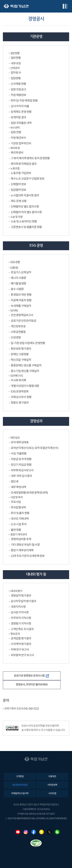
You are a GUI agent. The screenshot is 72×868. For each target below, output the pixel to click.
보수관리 (15, 128)
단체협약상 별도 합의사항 (25, 207)
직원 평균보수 (18, 138)
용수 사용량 (17, 289)
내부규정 (16, 64)
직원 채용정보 (18, 95)
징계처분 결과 (18, 117)
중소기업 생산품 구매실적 (25, 371)
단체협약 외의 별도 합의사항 (26, 212)
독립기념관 (16, 6)
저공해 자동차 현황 (21, 300)
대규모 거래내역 (20, 519)
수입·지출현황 (19, 454)
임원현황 (16, 78)
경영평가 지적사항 (21, 624)
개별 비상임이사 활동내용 (25, 386)
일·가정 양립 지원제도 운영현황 (28, 343)
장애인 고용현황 (20, 354)
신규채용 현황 (18, 84)
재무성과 (15, 438)
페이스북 (34, 832)
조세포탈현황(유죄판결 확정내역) (29, 493)
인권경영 (16, 338)
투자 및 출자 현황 (20, 513)
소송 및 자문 (17, 217)
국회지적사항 (18, 607)
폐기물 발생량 (18, 284)
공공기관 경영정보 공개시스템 (31, 676)
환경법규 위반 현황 (21, 295)
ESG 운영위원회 (20, 392)
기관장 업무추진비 (21, 144)
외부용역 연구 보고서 (22, 655)
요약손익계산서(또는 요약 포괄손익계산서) (34, 448)
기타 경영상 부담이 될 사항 (25, 545)
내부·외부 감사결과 (21, 476)
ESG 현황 (15, 262)
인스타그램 (26, 832)
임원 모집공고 (18, 90)
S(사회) (14, 311)
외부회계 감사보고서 (22, 470)
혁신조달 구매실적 (21, 360)
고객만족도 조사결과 (22, 629)
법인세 (14, 482)
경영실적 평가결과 (21, 596)
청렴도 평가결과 (20, 403)
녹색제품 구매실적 (21, 306)
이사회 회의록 (18, 380)
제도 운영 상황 (19, 201)
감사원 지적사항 (20, 612)
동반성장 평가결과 (21, 349)
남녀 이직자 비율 (20, 106)
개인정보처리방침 (20, 785)
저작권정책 (52, 785)
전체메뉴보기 (65, 6)
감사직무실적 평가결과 (23, 601)
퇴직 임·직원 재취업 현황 (24, 101)
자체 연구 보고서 (20, 650)
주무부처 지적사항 (21, 618)
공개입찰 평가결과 (21, 639)
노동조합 (15, 169)
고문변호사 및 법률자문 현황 (26, 227)
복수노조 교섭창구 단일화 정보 (28, 179)
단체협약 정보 (18, 184)
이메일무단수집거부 (20, 793)
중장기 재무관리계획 (22, 550)
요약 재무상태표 (20, 442)
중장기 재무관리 (19, 535)
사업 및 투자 (17, 498)
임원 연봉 (16, 132)
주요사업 (16, 502)
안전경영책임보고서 (22, 315)
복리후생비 (17, 153)
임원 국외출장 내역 (21, 123)
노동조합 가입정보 (21, 173)
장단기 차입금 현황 (21, 465)
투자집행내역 (18, 508)
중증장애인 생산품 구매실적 (26, 366)
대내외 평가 (16, 591)
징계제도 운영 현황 (21, 112)
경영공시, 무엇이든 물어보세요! (32, 685)
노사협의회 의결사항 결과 (25, 196)
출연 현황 (16, 530)
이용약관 (52, 777)
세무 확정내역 (18, 487)
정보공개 (15, 634)
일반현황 (15, 53)
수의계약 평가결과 (21, 644)
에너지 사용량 (18, 278)
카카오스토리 (41, 832)
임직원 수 (16, 73)
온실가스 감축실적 (21, 272)
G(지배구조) (17, 376)
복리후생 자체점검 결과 (24, 164)
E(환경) (14, 268)
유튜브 (18, 832)
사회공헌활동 (18, 332)
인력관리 (15, 68)
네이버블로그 (57, 832)
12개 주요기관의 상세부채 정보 (28, 556)
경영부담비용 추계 (21, 539)
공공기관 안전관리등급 (23, 321)
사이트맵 (52, 793)
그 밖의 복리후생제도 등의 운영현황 (30, 158)
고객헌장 (20, 777)
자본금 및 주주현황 (21, 459)
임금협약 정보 (18, 190)
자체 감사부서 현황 (21, 397)
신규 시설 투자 (19, 524)
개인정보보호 (18, 326)
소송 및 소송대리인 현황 (24, 222)
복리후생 (15, 148)
